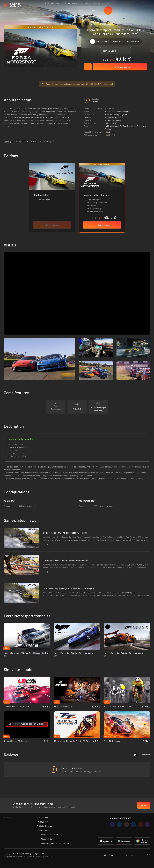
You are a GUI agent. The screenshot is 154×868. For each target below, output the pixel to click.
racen (17, 142)
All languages (142, 755)
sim (40, 142)
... (52, 142)
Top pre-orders (71, 3)
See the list (109, 109)
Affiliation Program (45, 826)
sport (46, 142)
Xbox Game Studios (113, 120)
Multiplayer (109, 126)
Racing (108, 129)
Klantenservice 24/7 (101, 3)
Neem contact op (44, 830)
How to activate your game (116, 114)
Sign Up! (144, 805)
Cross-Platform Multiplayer (125, 126)
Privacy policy (43, 822)
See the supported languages (117, 111)
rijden (34, 142)
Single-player (142, 126)
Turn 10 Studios (111, 117)
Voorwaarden (42, 818)
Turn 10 (121, 117)
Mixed (108, 132)
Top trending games (53, 3)
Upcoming (85, 3)
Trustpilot (8, 818)
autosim (25, 142)
